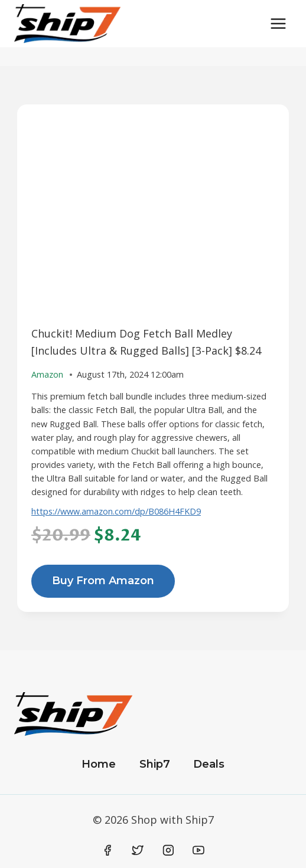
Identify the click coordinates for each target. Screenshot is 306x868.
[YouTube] (198, 850)
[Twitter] (138, 850)
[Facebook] (108, 850)
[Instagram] (168, 850)
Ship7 (155, 764)
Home (99, 764)
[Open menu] (278, 23)
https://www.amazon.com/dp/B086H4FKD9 (116, 511)
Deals (209, 764)
